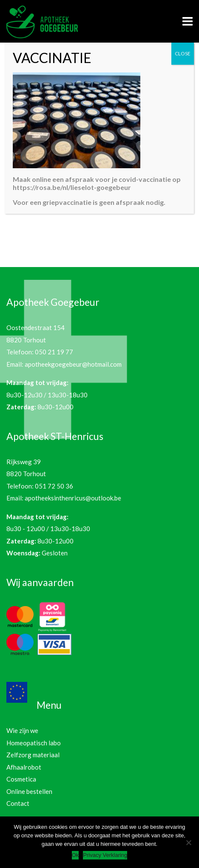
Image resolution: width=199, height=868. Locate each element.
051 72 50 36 (54, 486)
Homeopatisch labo (34, 743)
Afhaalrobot (24, 767)
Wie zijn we (22, 730)
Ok (75, 855)
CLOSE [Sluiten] (183, 53)
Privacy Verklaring (105, 855)
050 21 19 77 (54, 352)
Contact (18, 803)
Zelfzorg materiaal (33, 755)
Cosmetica (21, 779)
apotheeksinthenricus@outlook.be (73, 498)
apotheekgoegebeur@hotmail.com (73, 364)
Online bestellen (29, 791)
